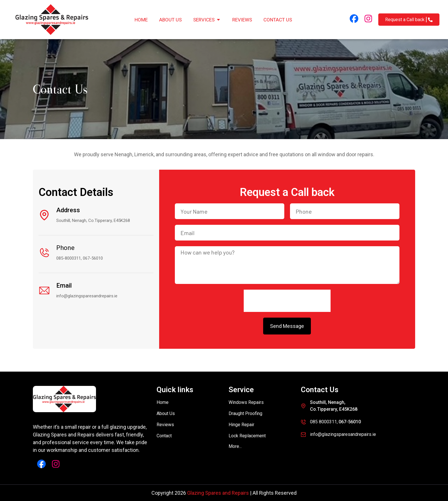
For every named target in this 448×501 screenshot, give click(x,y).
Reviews (242, 20)
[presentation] (287, 301)
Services (207, 20)
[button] (235, 446)
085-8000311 (69, 258)
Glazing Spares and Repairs (218, 493)
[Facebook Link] (354, 19)
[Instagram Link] (368, 19)
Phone (65, 248)
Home (141, 20)
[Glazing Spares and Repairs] (52, 20)
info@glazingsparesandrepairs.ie (87, 296)
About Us (170, 20)
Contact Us (278, 20)
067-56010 (93, 258)
